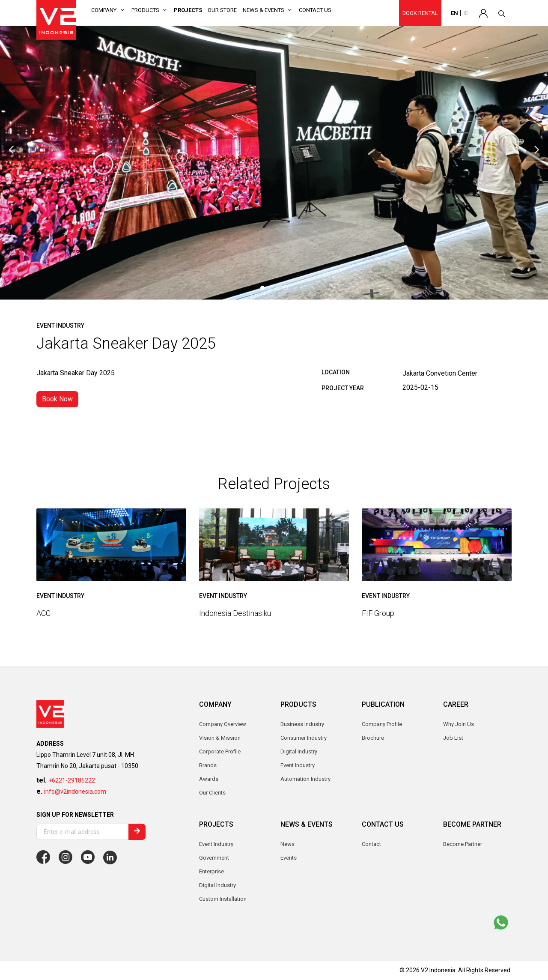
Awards (209, 779)
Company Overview (223, 724)
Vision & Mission (220, 738)
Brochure (373, 738)
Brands (208, 765)
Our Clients (212, 793)
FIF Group (378, 613)
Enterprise (211, 871)
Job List (453, 738)
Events (289, 858)
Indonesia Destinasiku (235, 613)
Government (214, 858)
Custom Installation (223, 899)
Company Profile (382, 724)
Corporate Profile (220, 751)
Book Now (57, 399)
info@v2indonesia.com (75, 792)
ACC (43, 613)
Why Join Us (459, 724)
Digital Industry (217, 885)
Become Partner (463, 844)
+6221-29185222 (72, 780)
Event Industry (216, 844)
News (287, 844)
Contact (371, 844)
